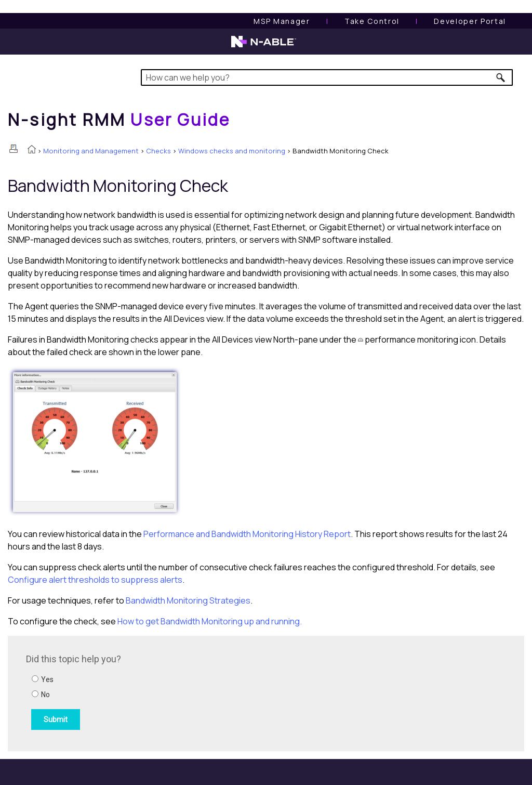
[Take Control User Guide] (372, 21)
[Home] (119, 120)
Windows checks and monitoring (232, 151)
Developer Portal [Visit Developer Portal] (470, 21)
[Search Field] (327, 77)
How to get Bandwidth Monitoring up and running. (210, 621)
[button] (501, 77)
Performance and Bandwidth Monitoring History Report (247, 534)
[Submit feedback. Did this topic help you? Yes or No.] (166, 692)
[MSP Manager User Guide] (282, 21)
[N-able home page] (264, 46)
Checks (158, 151)
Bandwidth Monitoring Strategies (188, 600)
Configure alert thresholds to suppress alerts (95, 580)
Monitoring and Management (91, 151)
